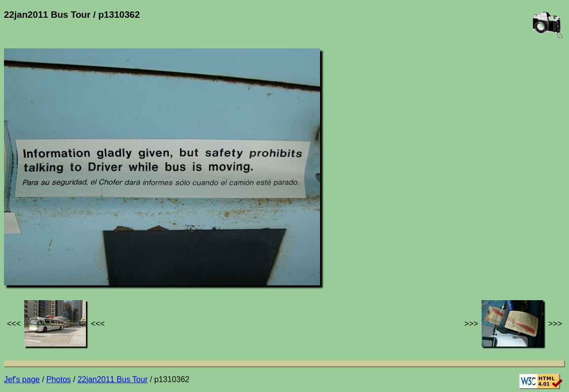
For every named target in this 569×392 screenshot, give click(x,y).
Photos (59, 379)
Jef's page (22, 379)
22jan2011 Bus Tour (113, 379)
